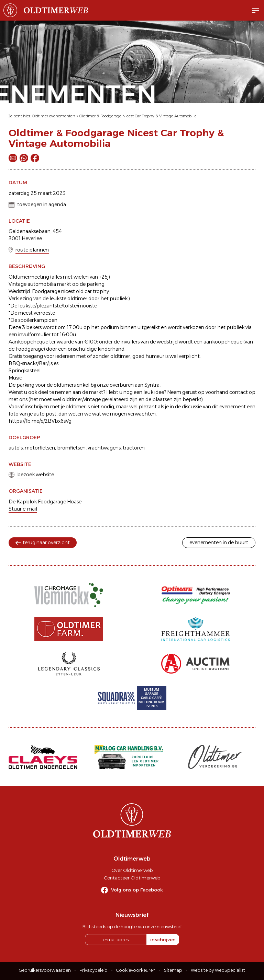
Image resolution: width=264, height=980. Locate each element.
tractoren (134, 448)
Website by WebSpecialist (218, 970)
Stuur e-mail (23, 509)
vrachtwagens (104, 448)
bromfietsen (71, 448)
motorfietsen (40, 448)
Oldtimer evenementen (54, 116)
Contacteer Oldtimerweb (132, 878)
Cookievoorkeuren (136, 970)
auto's (16, 448)
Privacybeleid (93, 970)
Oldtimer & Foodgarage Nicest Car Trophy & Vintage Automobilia (138, 116)
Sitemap (173, 970)
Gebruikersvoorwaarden (45, 970)
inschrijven (163, 940)
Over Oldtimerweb (132, 870)
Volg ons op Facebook (137, 890)
